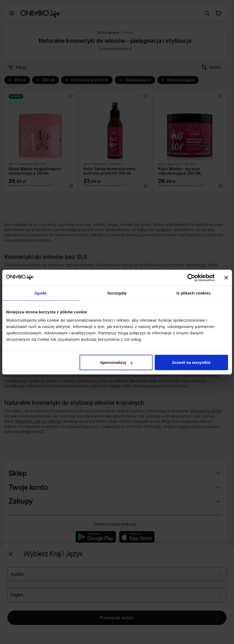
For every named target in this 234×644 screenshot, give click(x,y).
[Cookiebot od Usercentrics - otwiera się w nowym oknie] (191, 277)
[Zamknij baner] (226, 277)
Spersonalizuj (116, 362)
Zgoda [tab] (40, 293)
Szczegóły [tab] (117, 293)
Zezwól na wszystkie (191, 362)
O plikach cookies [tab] (193, 293)
